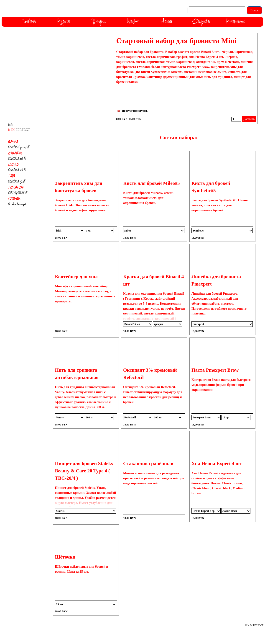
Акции (167, 21)
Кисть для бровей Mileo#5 (152, 183)
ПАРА (12, 176)
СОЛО (14, 164)
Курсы (64, 21)
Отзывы (201, 21)
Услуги (98, 21)
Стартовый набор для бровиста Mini (176, 41)
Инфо (132, 21)
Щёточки (65, 557)
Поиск (255, 10)
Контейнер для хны (76, 277)
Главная (29, 21)
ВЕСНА (13, 142)
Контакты (235, 21)
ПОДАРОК (16, 187)
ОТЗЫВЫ (14, 199)
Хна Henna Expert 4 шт (217, 464)
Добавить (249, 119)
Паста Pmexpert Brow (215, 370)
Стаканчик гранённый (148, 464)
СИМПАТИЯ (15, 153)
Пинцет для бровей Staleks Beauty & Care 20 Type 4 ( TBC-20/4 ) (84, 471)
